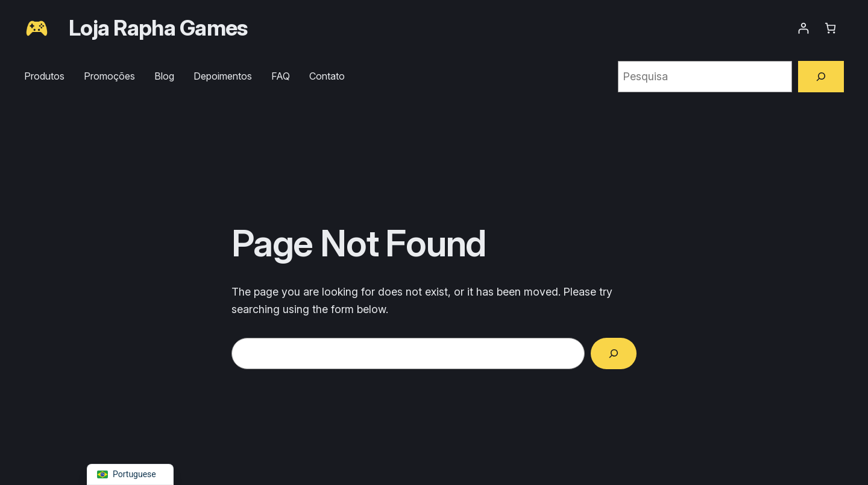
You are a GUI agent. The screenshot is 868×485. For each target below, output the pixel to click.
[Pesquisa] (821, 77)
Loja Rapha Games (158, 28)
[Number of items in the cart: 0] (830, 28)
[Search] (614, 353)
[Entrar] (803, 28)
